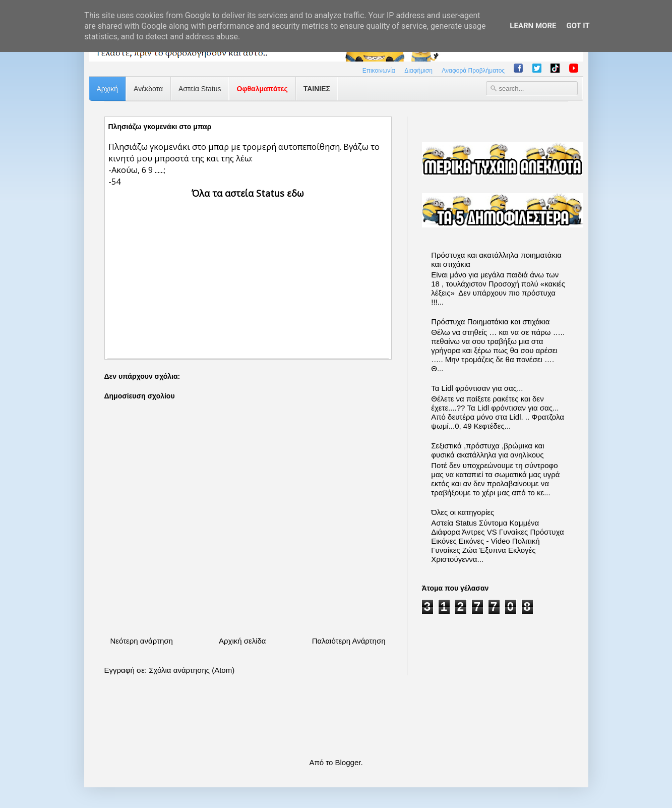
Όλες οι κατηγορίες (463, 512)
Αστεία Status (200, 89)
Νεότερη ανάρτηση (142, 641)
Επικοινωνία (379, 71)
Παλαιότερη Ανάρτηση (349, 641)
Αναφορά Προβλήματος (473, 71)
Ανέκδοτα (148, 89)
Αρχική (108, 89)
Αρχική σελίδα (242, 641)
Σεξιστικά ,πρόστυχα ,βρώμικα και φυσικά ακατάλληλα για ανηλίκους (487, 450)
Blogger (348, 762)
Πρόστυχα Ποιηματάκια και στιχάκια (490, 322)
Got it (578, 26)
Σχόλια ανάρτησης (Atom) (192, 670)
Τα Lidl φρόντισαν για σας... (477, 388)
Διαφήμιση (418, 71)
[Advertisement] (248, 270)
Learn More (533, 26)
